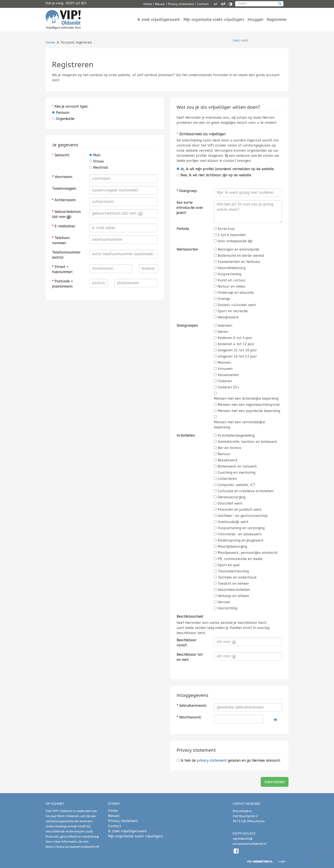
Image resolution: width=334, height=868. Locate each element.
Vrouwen (225, 369)
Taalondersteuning (233, 571)
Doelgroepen (187, 326)
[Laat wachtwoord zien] (275, 720)
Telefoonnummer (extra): (66, 255)
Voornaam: (62, 177)
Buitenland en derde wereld (241, 256)
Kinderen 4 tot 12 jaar (236, 344)
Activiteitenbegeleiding (236, 435)
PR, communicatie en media (240, 559)
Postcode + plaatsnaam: (62, 284)
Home (148, 4)
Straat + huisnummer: (62, 269)
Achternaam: (64, 200)
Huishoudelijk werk (233, 522)
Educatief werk (230, 503)
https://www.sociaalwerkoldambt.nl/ (73, 846)
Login (282, 861)
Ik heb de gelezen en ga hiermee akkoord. (229, 760)
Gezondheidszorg (232, 268)
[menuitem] (159, 20)
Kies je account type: (71, 106)
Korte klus (226, 229)
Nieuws (160, 4)
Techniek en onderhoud (237, 577)
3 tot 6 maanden (232, 235)
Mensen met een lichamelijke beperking (246, 398)
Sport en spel (229, 565)
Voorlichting (227, 608)
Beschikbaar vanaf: (186, 643)
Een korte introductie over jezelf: (190, 208)
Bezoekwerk (228, 460)
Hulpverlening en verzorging (241, 528)
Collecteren (227, 479)
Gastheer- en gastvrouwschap (243, 516)
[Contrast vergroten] (230, 4)
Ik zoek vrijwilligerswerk (159, 20)
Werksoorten (187, 249)
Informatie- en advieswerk (240, 534)
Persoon (61, 113)
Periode (183, 229)
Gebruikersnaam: (192, 706)
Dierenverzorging (232, 497)
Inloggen (255, 20)
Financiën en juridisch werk (240, 510)
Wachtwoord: (189, 717)
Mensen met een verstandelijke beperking (239, 425)
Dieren (223, 332)
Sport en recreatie (233, 311)
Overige (224, 299)
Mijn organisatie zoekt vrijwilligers (214, 20)
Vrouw (96, 161)
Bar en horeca (229, 448)
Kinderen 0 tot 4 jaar (235, 338)
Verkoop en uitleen (233, 596)
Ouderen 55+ (229, 387)
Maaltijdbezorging (232, 547)
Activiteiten (186, 435)
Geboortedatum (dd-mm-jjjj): (66, 214)
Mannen (224, 363)
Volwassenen (228, 375)
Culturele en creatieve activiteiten (246, 491)
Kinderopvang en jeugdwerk (241, 540)
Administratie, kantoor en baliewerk (247, 442)
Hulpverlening (229, 274)
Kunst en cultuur (232, 280)
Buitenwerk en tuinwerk (237, 466)
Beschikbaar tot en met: (190, 657)
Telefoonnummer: (61, 240)
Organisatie (63, 119)
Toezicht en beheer (233, 584)
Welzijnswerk (228, 317)
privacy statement (212, 760)
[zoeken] (280, 4)
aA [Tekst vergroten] (223, 4)
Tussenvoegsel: (64, 189)
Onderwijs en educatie (236, 293)
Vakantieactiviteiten (234, 590)
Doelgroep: (187, 191)
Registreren (277, 20)
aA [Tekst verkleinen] (215, 4)
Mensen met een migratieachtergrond (249, 405)
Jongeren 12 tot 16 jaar (237, 350)
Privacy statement (181, 4)
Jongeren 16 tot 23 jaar (237, 356)
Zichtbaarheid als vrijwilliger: (203, 134)
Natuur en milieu (232, 286)
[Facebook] (236, 852)
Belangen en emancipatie (238, 249)
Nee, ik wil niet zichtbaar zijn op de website (214, 175)
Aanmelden (275, 782)
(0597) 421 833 (76, 3)
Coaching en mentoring (237, 472)
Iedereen (225, 326)
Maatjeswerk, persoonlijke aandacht (248, 553)
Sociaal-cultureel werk (237, 305)
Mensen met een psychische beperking (249, 411)
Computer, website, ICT (236, 485)
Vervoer (224, 602)
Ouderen (225, 381)
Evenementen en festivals (239, 262)
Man (95, 155)
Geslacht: (62, 155)
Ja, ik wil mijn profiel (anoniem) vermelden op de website (225, 169)
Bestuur (224, 454)
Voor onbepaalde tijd (235, 241)
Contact (203, 4)
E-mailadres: (64, 226)
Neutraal (99, 167)
